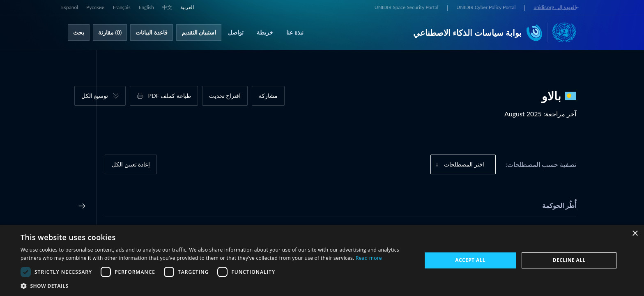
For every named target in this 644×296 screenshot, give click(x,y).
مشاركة (268, 96)
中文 (167, 7)
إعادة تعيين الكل (131, 164)
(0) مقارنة (110, 32)
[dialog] (322, 260)
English (146, 7)
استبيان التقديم (199, 32)
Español (70, 7)
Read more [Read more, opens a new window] (369, 258)
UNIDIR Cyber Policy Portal (486, 7)
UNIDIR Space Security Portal (406, 7)
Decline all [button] (569, 260)
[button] (215, 286)
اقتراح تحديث (225, 96)
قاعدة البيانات (152, 32)
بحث (79, 32)
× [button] (635, 234)
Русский (95, 7)
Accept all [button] (470, 260)
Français (122, 7)
